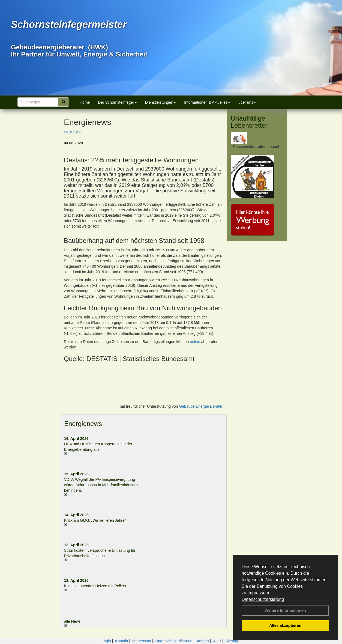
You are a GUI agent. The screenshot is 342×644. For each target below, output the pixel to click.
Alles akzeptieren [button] (285, 625)
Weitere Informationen (285, 610)
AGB (217, 641)
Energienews (83, 424)
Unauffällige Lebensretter (249, 122)
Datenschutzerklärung (263, 599)
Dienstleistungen (161, 102)
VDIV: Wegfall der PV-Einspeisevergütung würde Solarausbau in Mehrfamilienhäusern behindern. (101, 485)
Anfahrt (203, 641)
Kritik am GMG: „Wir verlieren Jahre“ (95, 520)
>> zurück (72, 132)
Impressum (258, 593)
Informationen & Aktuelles (207, 102)
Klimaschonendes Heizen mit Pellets (95, 586)
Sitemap (232, 641)
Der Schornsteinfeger (117, 102)
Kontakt (121, 641)
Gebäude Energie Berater (201, 406)
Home (85, 102)
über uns (247, 102)
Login (106, 641)
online (195, 342)
